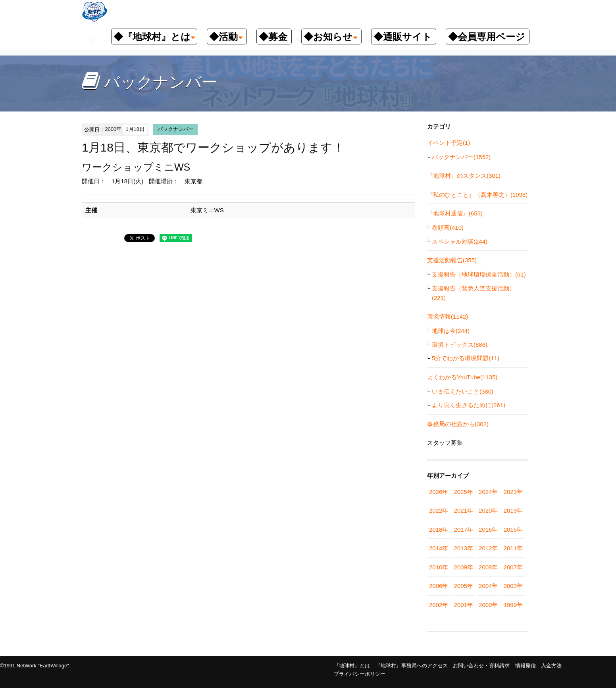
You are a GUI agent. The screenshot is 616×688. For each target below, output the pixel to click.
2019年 (513, 510)
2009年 (464, 567)
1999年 (513, 605)
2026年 (439, 492)
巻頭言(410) (448, 228)
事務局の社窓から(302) (458, 424)
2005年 (464, 586)
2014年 (439, 548)
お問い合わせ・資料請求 (481, 666)
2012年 (488, 548)
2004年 (488, 586)
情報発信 (526, 666)
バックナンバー (176, 129)
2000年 (488, 605)
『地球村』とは (352, 666)
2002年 (439, 605)
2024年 (488, 492)
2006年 (439, 586)
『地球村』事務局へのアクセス (412, 666)
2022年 (439, 510)
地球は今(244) (451, 331)
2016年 (488, 529)
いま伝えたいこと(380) (463, 391)
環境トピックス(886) (460, 345)
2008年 (488, 567)
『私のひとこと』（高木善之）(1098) (477, 195)
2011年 (513, 548)
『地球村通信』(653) (455, 213)
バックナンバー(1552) (461, 157)
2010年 (439, 567)
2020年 (488, 510)
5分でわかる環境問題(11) (466, 358)
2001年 (464, 605)
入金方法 (551, 666)
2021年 (464, 510)
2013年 (464, 548)
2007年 (513, 567)
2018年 (439, 529)
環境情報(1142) (448, 316)
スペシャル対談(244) (460, 241)
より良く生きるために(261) (469, 405)
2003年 (513, 586)
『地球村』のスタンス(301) (464, 176)
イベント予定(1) (449, 143)
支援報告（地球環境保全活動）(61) (479, 274)
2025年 (464, 492)
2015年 (513, 529)
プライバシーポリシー (360, 674)
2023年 (513, 492)
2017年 (464, 529)
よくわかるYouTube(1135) (462, 377)
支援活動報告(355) (452, 260)
